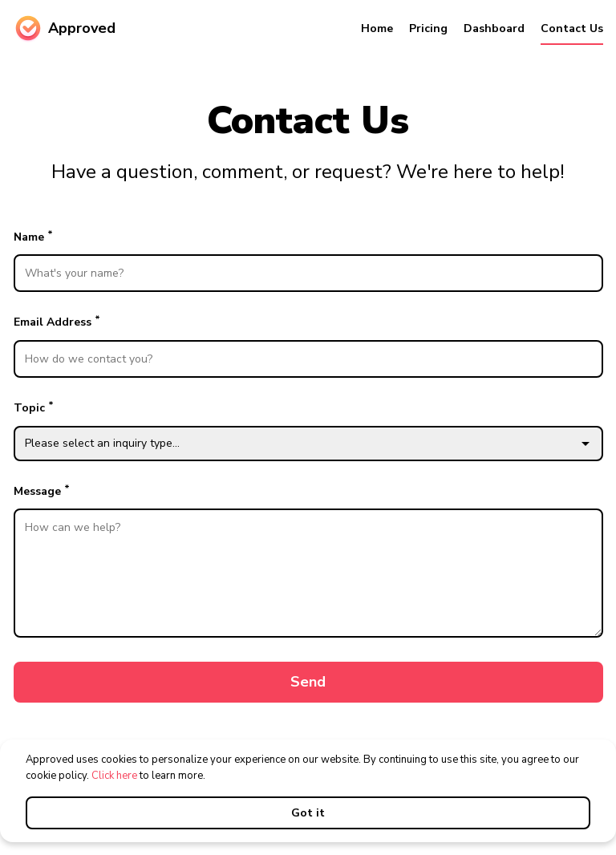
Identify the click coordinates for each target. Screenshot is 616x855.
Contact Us (572, 28)
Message (308, 560)
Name (308, 260)
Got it (308, 813)
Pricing (428, 28)
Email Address (308, 345)
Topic (308, 430)
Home (377, 28)
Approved (64, 28)
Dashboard (494, 28)
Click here (114, 776)
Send (308, 682)
